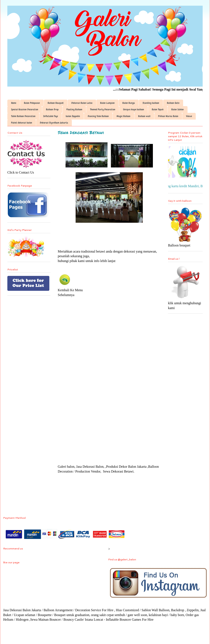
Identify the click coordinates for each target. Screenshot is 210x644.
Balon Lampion (107, 103)
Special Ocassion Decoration (25, 109)
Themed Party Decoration (103, 109)
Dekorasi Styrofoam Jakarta (54, 123)
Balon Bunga (129, 103)
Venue (189, 116)
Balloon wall (144, 116)
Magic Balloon (123, 116)
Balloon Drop (52, 109)
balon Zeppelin (73, 116)
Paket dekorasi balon (22, 123)
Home (14, 103)
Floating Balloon (74, 109)
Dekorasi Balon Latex (82, 103)
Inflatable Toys (51, 116)
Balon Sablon (178, 109)
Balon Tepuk (158, 109)
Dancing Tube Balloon (98, 116)
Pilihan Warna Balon (168, 116)
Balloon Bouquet (56, 103)
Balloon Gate (173, 103)
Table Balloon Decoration (23, 116)
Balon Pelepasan (32, 103)
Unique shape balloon (134, 109)
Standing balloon (151, 103)
